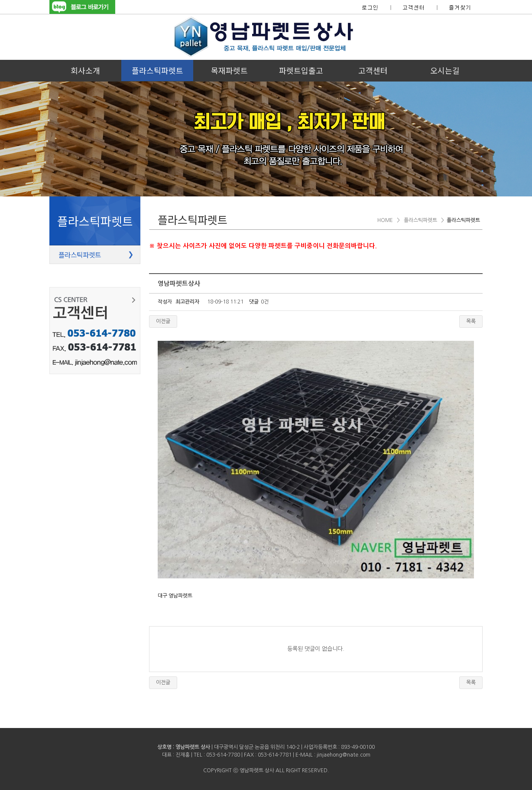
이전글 (163, 321)
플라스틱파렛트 (157, 70)
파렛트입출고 (301, 70)
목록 (471, 321)
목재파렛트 (229, 70)
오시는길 (445, 70)
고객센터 (373, 70)
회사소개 (85, 70)
